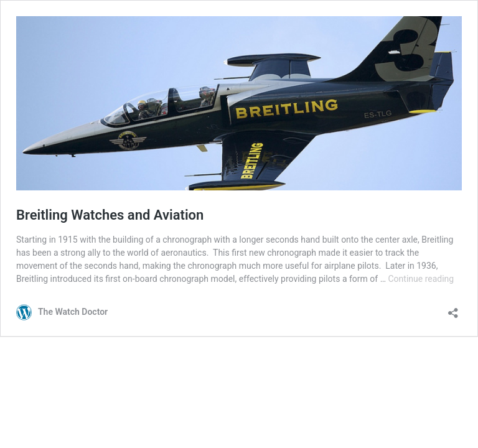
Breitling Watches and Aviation (110, 215)
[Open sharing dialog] (453, 309)
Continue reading (421, 279)
